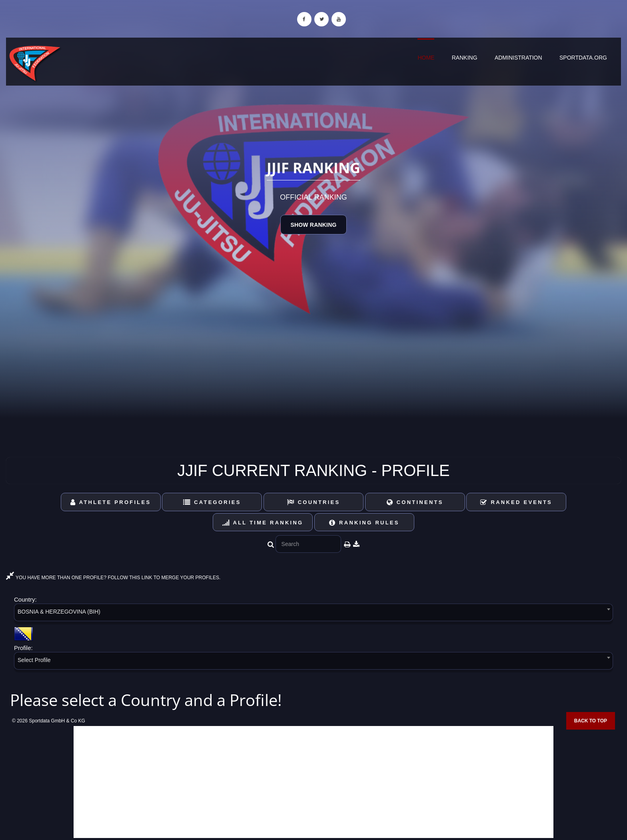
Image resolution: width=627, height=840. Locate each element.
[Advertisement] (313, 782)
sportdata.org (583, 58)
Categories (212, 502)
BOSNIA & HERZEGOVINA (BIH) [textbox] (59, 612)
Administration (518, 58)
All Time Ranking (263, 523)
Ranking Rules (364, 523)
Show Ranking (313, 225)
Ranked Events (516, 502)
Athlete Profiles (111, 502)
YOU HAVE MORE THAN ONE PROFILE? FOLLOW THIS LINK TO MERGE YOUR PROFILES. (113, 578)
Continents (415, 502)
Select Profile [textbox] (34, 660)
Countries (314, 502)
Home (426, 58)
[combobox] (313, 614)
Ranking (465, 58)
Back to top (591, 721)
